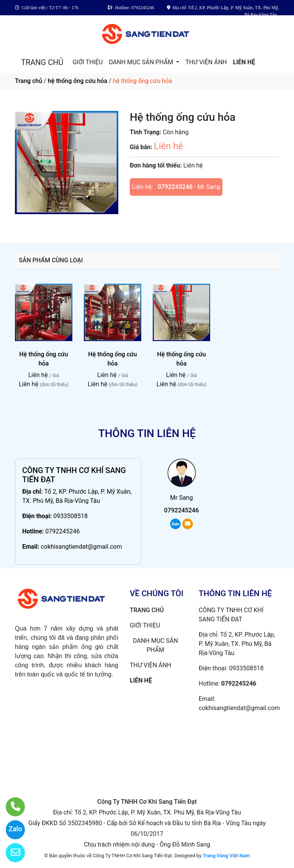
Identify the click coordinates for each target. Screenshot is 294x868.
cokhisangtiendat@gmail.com (81, 547)
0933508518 (70, 516)
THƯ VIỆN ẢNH (206, 62)
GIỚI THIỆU (87, 62)
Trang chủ (29, 81)
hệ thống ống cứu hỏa (78, 81)
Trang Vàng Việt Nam (226, 856)
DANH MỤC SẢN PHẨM (142, 62)
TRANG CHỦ (42, 62)
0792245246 (175, 187)
